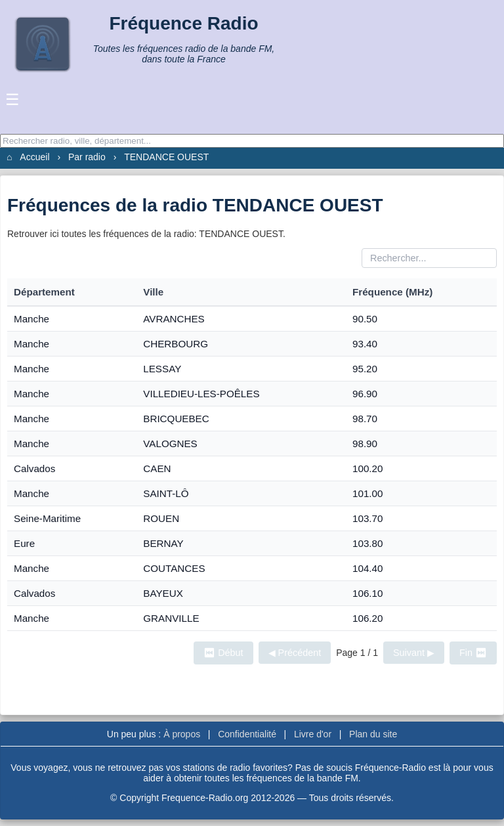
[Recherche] (252, 141)
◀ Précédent (295, 653)
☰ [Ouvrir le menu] (12, 99)
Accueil (34, 157)
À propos (182, 734)
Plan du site (373, 734)
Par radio (87, 157)
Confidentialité (247, 734)
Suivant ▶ (414, 653)
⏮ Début (223, 653)
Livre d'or (313, 734)
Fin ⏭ (473, 653)
